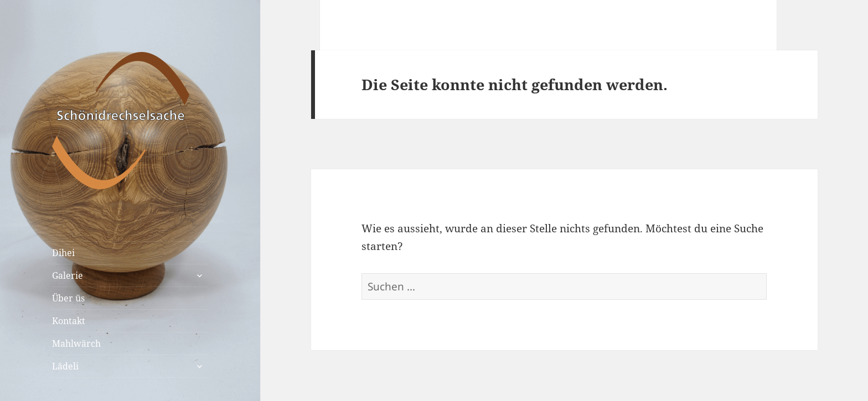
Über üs (68, 298)
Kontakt (69, 321)
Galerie (68, 275)
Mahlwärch (76, 343)
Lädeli (65, 366)
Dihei (63, 253)
